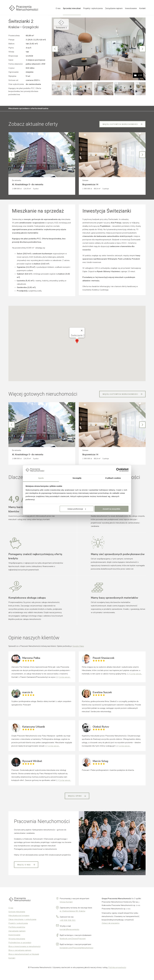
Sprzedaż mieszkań (72, 8)
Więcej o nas (24, 865)
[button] (77, 341)
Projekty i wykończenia (93, 8)
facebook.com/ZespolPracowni (73, 939)
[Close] (82, 330)
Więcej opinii (75, 796)
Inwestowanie (131, 8)
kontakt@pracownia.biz (69, 929)
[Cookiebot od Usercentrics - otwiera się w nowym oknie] (118, 470)
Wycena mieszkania (17, 939)
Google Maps (78, 646)
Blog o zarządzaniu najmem (20, 950)
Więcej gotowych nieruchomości (120, 124)
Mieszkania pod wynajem (19, 916)
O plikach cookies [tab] (113, 478)
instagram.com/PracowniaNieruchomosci (76, 948)
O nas (58, 8)
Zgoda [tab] (41, 478)
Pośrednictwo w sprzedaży (20, 943)
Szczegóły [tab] (77, 478)
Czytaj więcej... (65, 677)
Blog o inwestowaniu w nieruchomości (24, 946)
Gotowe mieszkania (17, 912)
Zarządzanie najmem (114, 8)
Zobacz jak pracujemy (111, 923)
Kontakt (142, 8)
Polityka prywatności (117, 967)
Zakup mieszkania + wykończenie (22, 919)
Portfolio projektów (17, 927)
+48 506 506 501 (68, 920)
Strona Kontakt (66, 902)
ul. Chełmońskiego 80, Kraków (72, 911)
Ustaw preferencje (77, 509)
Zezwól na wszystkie (111, 509)
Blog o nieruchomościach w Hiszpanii (24, 954)
